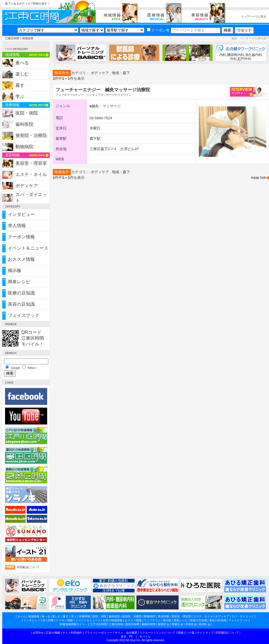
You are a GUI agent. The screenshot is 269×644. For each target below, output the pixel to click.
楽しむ (22, 74)
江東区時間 (12, 38)
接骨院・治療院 (31, 135)
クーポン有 (158, 30)
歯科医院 (24, 124)
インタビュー (21, 214)
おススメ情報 (21, 259)
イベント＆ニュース (28, 248)
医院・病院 (27, 113)
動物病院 (24, 147)
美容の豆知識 (21, 304)
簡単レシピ (19, 282)
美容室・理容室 (31, 163)
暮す (20, 85)
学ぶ (20, 96)
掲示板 (15, 270)
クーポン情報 (21, 237)
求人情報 (17, 226)
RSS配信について (29, 567)
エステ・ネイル (31, 174)
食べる (22, 63)
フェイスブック (24, 315)
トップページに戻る (254, 16)
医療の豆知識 (21, 293)
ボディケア (27, 186)
